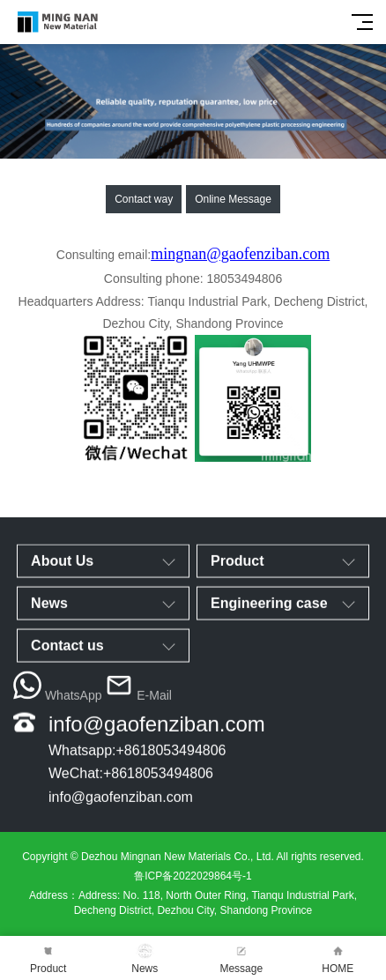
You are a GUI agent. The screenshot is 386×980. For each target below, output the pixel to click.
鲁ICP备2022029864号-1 (193, 876)
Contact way (144, 199)
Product (48, 958)
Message (241, 958)
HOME (338, 958)
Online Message (233, 199)
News (145, 958)
